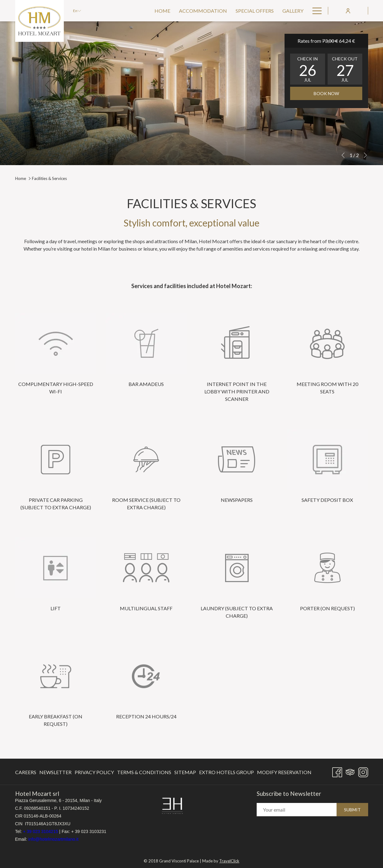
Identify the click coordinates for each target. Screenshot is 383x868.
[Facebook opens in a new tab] (337, 771)
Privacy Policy (94, 772)
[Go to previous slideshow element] (343, 155)
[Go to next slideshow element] (365, 155)
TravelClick (229, 859)
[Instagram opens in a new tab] (363, 771)
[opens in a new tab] (172, 805)
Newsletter (55, 772)
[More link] (315, 11)
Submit (352, 810)
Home (21, 178)
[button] (307, 69)
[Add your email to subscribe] (297, 810)
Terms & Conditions (144, 772)
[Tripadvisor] (350, 771)
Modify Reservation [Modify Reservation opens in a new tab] (284, 773)
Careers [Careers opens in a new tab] (26, 773)
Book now (326, 93)
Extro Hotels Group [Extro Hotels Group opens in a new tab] (226, 773)
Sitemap (185, 772)
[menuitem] (162, 11)
